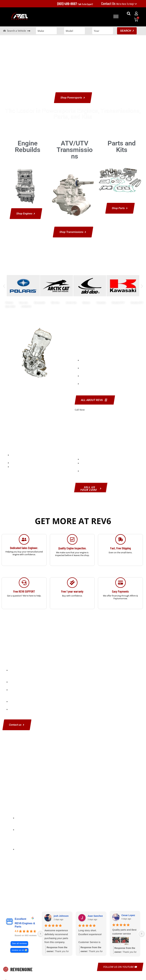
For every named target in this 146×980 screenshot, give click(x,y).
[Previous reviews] (41, 934)
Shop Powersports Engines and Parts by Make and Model (73, 263)
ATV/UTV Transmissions (75, 150)
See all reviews (19, 943)
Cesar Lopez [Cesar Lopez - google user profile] (128, 915)
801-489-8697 (93, 410)
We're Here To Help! (119, 4)
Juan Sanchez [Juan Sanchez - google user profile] (95, 916)
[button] (129, 14)
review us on (18, 950)
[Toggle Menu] (116, 16)
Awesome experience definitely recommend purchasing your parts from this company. (56, 936)
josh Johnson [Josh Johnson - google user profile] (61, 916)
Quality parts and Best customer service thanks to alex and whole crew (124, 932)
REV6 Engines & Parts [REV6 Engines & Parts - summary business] (25, 925)
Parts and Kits (122, 147)
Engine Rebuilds (28, 147)
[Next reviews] (142, 934)
